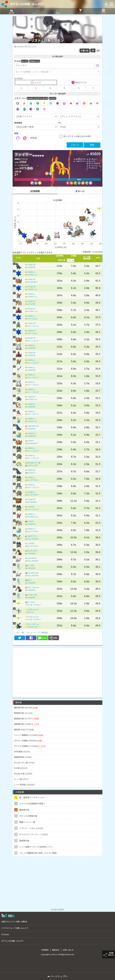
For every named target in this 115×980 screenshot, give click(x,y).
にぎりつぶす (32, 465)
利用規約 (45, 950)
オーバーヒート (95, 166)
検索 (92, 145)
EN (98, 50)
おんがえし (31, 473)
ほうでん (30, 612)
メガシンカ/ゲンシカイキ (37, 98)
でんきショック (33, 609)
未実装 (33, 138)
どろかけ (30, 441)
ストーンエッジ (33, 326)
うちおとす (31, 265)
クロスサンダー (33, 627)
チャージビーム (33, 624)
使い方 (85, 50)
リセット (75, 145)
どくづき (30, 565)
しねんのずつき (33, 426)
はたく (30, 580)
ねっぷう (92, 161)
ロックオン (31, 602)
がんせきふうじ (33, 517)
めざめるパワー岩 (34, 463)
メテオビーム (32, 275)
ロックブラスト (33, 480)
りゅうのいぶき (33, 573)
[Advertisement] (57, 671)
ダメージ (80, 191)
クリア (53, 98)
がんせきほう (32, 282)
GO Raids (5, 934)
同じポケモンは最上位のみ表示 (77, 136)
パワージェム (32, 319)
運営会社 (56, 950)
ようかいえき (32, 595)
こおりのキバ (32, 558)
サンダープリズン (34, 605)
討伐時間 (35, 191)
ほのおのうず (81, 159)
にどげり (30, 521)
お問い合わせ (68, 950)
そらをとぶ (93, 168)
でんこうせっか (33, 587)
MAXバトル (34, 61)
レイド (25, 61)
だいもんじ (93, 159)
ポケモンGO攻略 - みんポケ (26, 4)
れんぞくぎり (32, 551)
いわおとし (31, 272)
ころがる (30, 507)
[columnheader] (19, 258)
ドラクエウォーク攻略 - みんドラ (15, 928)
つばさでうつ (81, 161)
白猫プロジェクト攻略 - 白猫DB (14, 921)
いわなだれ (31, 267)
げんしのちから (95, 163)
